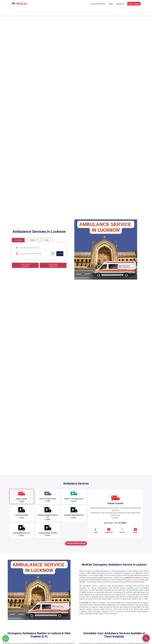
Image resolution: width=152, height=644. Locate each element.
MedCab (85, 603)
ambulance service (132, 578)
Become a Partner (98, 4)
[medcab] (19, 3)
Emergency (18, 240)
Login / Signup (134, 4)
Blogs (111, 4)
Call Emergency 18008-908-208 (53, 265)
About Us (120, 4)
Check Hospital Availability (25, 265)
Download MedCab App (76, 543)
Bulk (47, 240)
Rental (32, 240)
